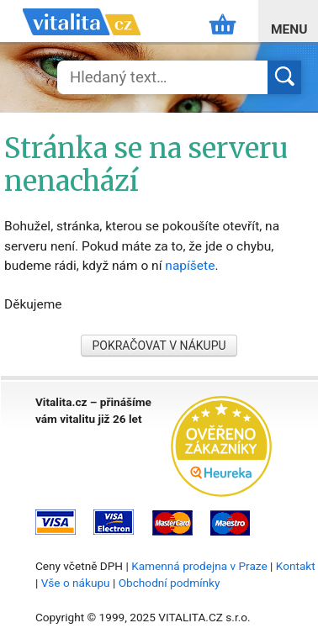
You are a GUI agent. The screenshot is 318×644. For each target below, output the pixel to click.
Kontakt (296, 566)
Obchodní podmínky (170, 583)
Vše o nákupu (76, 583)
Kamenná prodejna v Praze (199, 566)
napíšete (190, 266)
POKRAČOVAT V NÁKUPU (159, 346)
